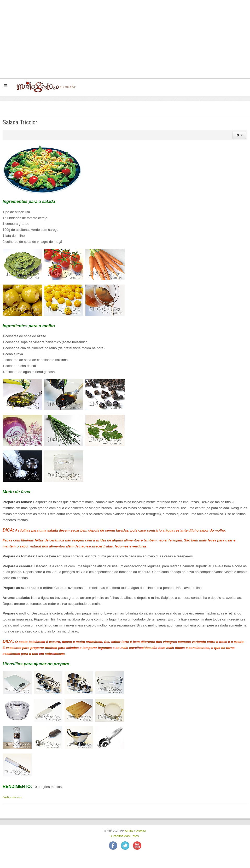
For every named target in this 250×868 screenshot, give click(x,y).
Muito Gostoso (135, 831)
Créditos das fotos (12, 797)
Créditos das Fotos (125, 836)
